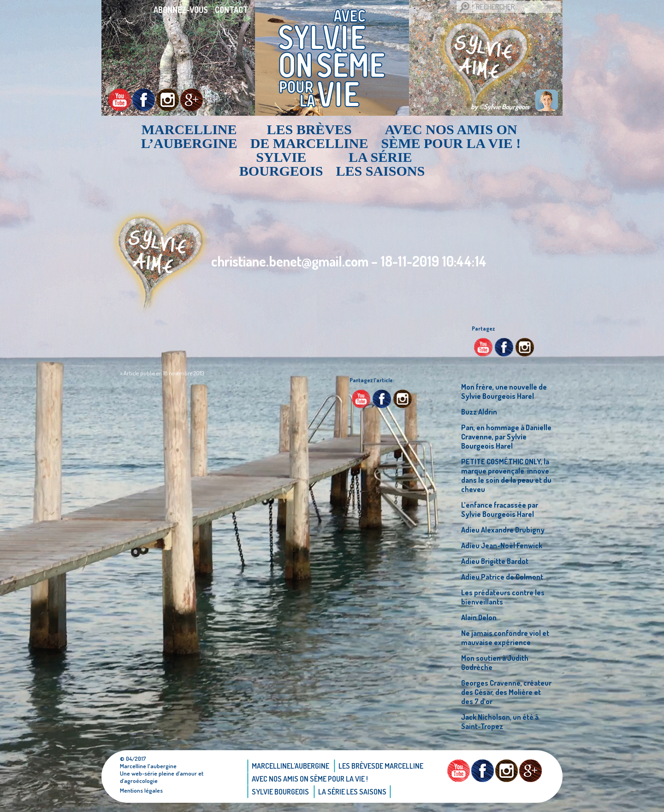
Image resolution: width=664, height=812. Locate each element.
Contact (231, 10)
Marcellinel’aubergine (189, 136)
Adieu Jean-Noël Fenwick (502, 545)
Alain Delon (479, 617)
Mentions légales (141, 790)
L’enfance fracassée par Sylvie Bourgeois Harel (500, 510)
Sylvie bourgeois (281, 164)
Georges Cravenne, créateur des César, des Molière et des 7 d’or (506, 692)
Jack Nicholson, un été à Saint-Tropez (500, 722)
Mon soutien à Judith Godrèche (495, 663)
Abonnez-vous (181, 10)
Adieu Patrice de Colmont (502, 577)
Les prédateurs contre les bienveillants (503, 597)
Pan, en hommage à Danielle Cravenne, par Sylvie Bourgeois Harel (506, 437)
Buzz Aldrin (479, 412)
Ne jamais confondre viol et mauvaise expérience (505, 638)
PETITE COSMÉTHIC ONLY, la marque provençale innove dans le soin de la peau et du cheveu (506, 475)
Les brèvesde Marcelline (309, 136)
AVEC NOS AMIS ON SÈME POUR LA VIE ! (451, 136)
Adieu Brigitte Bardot (495, 561)
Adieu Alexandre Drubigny (503, 530)
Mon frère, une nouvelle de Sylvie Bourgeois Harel (504, 391)
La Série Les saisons (381, 164)
